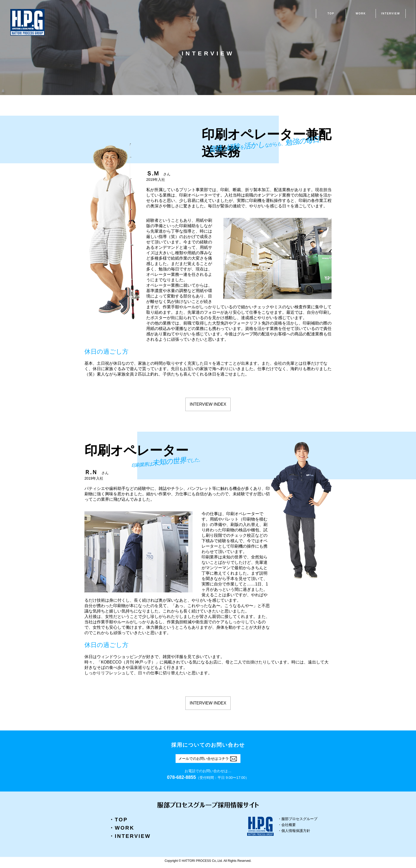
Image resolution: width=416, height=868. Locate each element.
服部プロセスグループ (299, 819)
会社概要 (289, 825)
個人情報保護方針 (296, 831)
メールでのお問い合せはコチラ (208, 759)
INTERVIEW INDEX (208, 404)
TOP (331, 14)
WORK (361, 14)
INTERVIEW (391, 14)
